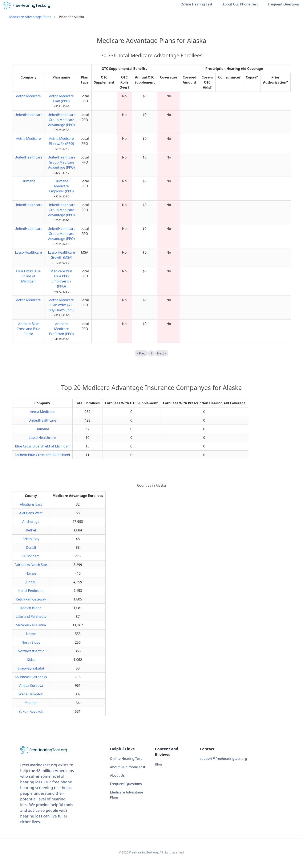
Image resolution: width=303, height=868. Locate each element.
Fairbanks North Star (31, 565)
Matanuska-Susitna (31, 625)
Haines (31, 573)
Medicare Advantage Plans (30, 17)
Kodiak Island (31, 608)
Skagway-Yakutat (31, 668)
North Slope (31, 642)
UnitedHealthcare (28, 115)
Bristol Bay (31, 539)
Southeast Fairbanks (31, 677)
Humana (29, 181)
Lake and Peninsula (31, 616)
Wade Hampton (31, 694)
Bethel (31, 530)
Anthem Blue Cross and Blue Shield (28, 329)
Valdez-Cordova (31, 686)
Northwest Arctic (31, 651)
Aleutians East (31, 504)
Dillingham (31, 556)
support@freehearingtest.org (223, 759)
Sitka (31, 660)
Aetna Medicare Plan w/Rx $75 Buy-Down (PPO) (62, 305)
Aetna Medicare (28, 96)
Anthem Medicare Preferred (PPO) (62, 329)
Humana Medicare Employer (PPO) (62, 186)
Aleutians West (31, 513)
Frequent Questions (284, 4)
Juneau (31, 582)
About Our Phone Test (240, 4)
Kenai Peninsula (31, 591)
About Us (117, 775)
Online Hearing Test (196, 4)
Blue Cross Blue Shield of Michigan (29, 276)
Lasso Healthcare (28, 252)
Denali (31, 547)
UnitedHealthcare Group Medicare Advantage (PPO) (61, 120)
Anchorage (31, 522)
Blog (158, 764)
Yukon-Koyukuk (31, 711)
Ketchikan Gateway (31, 599)
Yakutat (31, 703)
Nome (31, 634)
